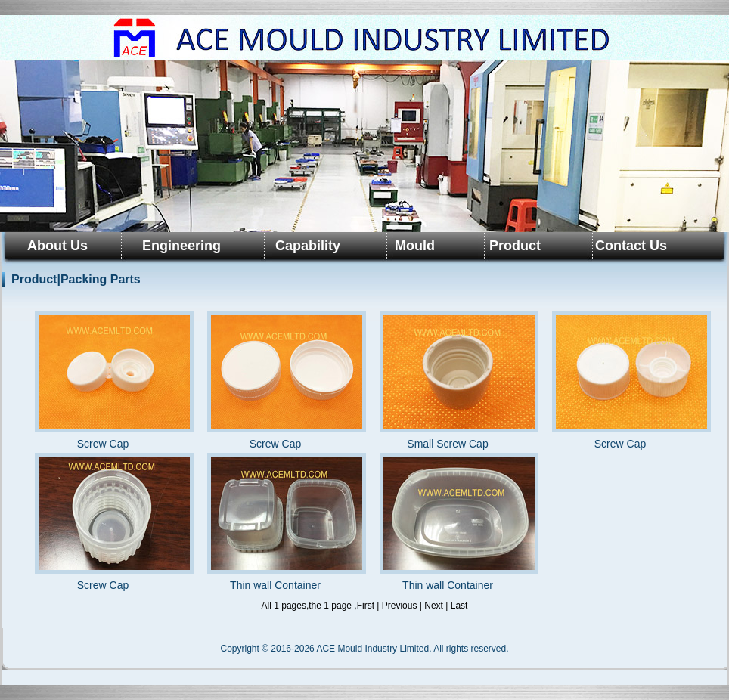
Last (459, 606)
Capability (308, 246)
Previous (400, 606)
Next (434, 606)
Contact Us (631, 246)
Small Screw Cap (448, 381)
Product (515, 246)
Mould (415, 246)
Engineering (181, 246)
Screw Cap (103, 381)
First (366, 606)
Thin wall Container (275, 522)
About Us (57, 246)
